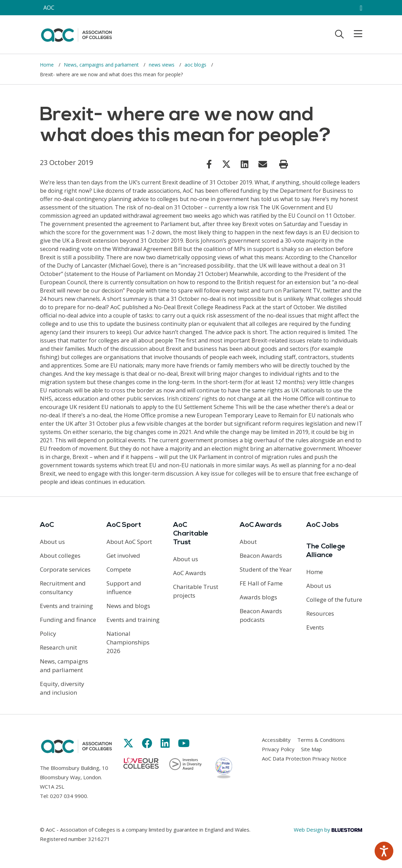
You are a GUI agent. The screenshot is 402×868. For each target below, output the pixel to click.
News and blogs (128, 606)
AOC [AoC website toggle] (49, 8)
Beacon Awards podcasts (261, 615)
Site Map (311, 749)
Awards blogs (258, 597)
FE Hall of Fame (261, 583)
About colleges (60, 555)
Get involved (123, 555)
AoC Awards (190, 573)
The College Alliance (326, 551)
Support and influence (124, 588)
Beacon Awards (261, 555)
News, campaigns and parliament (102, 65)
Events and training (66, 606)
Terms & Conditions (321, 740)
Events (315, 627)
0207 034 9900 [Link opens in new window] (69, 796)
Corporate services (65, 569)
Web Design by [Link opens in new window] (328, 830)
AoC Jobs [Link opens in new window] (322, 525)
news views (162, 65)
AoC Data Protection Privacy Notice (304, 758)
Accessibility (276, 740)
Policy (48, 633)
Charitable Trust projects (196, 591)
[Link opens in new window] (209, 164)
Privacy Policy (278, 749)
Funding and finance (68, 620)
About (248, 542)
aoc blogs (196, 65)
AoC (47, 525)
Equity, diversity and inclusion (62, 688)
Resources (320, 613)
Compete (119, 569)
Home (48, 65)
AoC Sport (124, 525)
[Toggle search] (339, 34)
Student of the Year (266, 569)
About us (52, 542)
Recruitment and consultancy (63, 588)
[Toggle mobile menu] (354, 34)
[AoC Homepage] (76, 34)
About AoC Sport (129, 542)
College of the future (334, 600)
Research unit (58, 647)
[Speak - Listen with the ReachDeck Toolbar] (384, 851)
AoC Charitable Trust (191, 534)
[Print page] (284, 164)
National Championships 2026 (128, 642)
